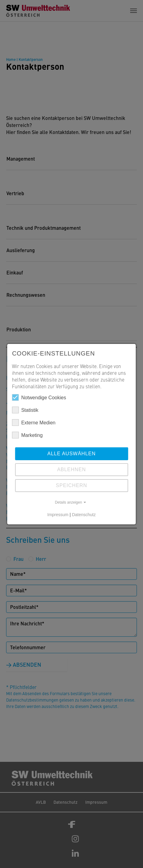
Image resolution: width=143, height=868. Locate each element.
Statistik (25, 410)
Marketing (27, 435)
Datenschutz (84, 515)
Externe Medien (34, 423)
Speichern (71, 485)
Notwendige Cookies (39, 397)
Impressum (58, 515)
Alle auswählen (71, 454)
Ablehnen (71, 469)
